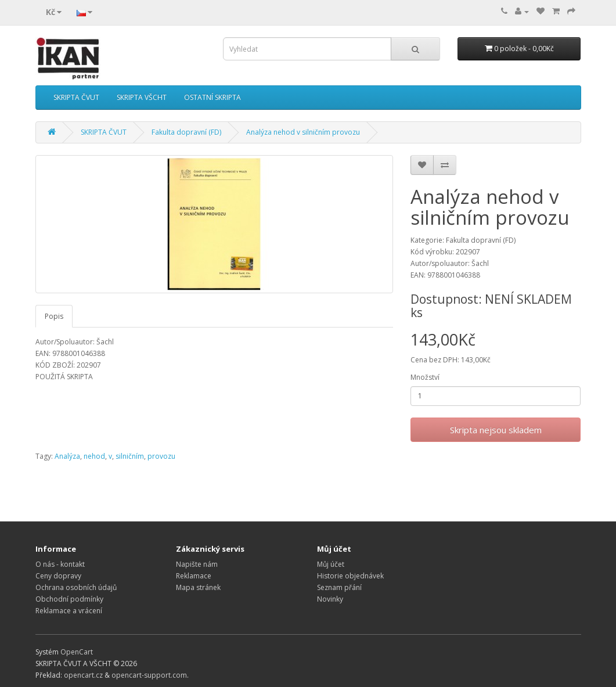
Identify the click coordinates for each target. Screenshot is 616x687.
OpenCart (77, 652)
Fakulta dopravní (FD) (186, 132)
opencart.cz (83, 675)
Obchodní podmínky (69, 599)
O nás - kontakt (60, 564)
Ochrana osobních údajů (76, 587)
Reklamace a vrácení (69, 611)
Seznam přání (339, 587)
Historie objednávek (350, 576)
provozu (161, 456)
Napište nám (197, 564)
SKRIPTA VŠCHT (142, 97)
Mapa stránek (198, 587)
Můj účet (331, 564)
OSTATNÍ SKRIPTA (212, 97)
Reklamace (194, 576)
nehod (94, 456)
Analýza (67, 456)
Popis (54, 316)
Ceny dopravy (58, 576)
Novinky (330, 599)
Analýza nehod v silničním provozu (303, 132)
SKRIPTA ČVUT (76, 97)
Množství (425, 377)
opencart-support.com (149, 675)
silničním (130, 456)
